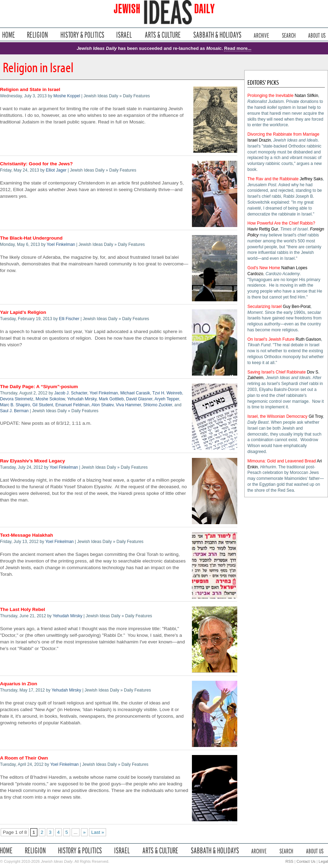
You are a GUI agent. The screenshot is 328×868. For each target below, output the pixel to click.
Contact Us (306, 861)
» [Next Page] (84, 832)
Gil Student (43, 405)
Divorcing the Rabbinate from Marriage (283, 134)
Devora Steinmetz (17, 399)
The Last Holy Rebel (23, 609)
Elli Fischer (69, 319)
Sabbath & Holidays (217, 35)
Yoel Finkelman (61, 244)
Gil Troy (315, 416)
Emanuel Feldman (72, 405)
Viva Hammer (128, 405)
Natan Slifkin (306, 96)
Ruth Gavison (308, 339)
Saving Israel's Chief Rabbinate (277, 372)
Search (289, 35)
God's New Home (264, 268)
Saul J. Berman (14, 411)
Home (9, 35)
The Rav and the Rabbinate (273, 179)
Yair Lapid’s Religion (23, 312)
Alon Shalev (102, 405)
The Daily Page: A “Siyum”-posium (39, 387)
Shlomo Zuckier (158, 405)
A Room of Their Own (24, 758)
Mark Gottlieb (111, 399)
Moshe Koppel (67, 96)
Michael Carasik (135, 393)
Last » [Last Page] (98, 832)
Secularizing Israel (264, 307)
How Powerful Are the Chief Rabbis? (281, 223)
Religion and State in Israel (30, 89)
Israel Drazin (259, 140)
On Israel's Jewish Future (271, 339)
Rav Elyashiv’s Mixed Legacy (32, 461)
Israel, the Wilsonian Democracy (277, 416)
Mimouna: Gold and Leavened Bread (282, 461)
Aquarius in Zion (19, 684)
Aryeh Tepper (167, 399)
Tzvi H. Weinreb (167, 393)
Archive (261, 35)
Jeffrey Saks (311, 179)
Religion (38, 35)
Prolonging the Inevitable (270, 96)
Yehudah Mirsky (82, 399)
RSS (289, 861)
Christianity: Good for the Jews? (36, 164)
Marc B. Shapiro (15, 405)
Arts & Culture (163, 35)
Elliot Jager (56, 170)
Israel (124, 35)
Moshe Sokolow (50, 399)
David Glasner (139, 399)
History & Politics (82, 35)
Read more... (238, 48)
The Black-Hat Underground (31, 238)
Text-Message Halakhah (27, 535)
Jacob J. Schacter (71, 393)
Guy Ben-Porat (296, 307)
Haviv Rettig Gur (263, 229)
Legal (323, 861)
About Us (317, 35)
